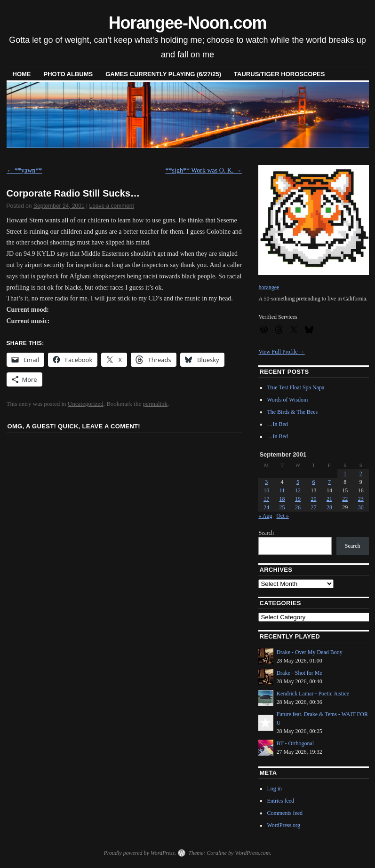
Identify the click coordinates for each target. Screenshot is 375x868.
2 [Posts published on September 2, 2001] (361, 473)
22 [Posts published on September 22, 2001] (345, 499)
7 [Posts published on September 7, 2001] (329, 482)
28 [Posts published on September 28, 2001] (329, 507)
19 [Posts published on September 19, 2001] (298, 499)
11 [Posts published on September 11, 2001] (282, 490)
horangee (269, 287)
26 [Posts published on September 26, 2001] (298, 507)
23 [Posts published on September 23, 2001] (361, 499)
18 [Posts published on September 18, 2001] (282, 499)
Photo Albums (68, 74)
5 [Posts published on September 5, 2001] (298, 482)
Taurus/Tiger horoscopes (279, 74)
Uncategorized (86, 404)
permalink (155, 404)
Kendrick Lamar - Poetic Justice (313, 694)
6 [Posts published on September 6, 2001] (313, 482)
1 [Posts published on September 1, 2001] (345, 473)
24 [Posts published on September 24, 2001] (266, 507)
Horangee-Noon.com (188, 23)
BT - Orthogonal (295, 743)
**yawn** (24, 170)
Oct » (282, 516)
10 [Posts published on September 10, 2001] (266, 490)
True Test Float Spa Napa (295, 387)
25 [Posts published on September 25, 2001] (282, 507)
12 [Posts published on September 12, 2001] (298, 490)
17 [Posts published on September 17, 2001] (266, 499)
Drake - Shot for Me (299, 673)
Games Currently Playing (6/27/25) (163, 74)
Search (266, 533)
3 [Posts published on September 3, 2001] (266, 482)
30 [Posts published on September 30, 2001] (361, 507)
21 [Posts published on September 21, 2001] (329, 499)
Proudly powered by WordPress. (140, 853)
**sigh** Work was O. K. (204, 170)
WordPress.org (283, 825)
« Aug (265, 516)
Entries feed (280, 801)
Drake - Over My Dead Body (309, 652)
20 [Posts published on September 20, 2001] (313, 499)
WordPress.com (252, 853)
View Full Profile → (281, 352)
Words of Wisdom (287, 400)
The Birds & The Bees (292, 412)
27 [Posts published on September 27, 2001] (313, 507)
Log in (274, 789)
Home (22, 74)
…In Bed (277, 424)
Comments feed (285, 813)
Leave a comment (111, 206)
